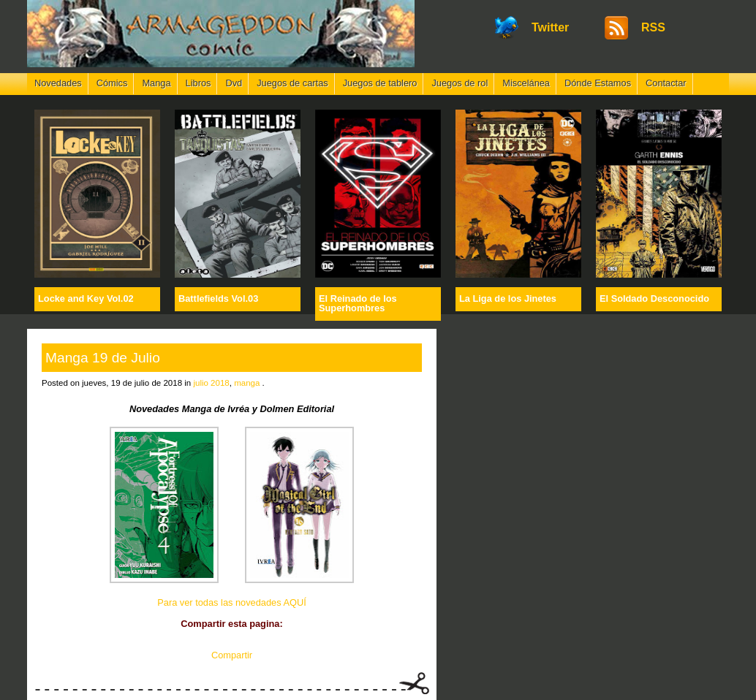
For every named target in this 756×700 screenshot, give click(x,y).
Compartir (232, 655)
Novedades (58, 83)
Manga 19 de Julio (103, 358)
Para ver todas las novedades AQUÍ (231, 602)
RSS (653, 27)
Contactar (666, 83)
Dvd (234, 83)
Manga (156, 83)
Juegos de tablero (380, 83)
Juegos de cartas (292, 83)
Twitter (550, 27)
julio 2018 (211, 383)
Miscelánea (526, 83)
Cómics (112, 83)
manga (247, 383)
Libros (199, 83)
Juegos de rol (460, 83)
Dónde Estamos (598, 83)
